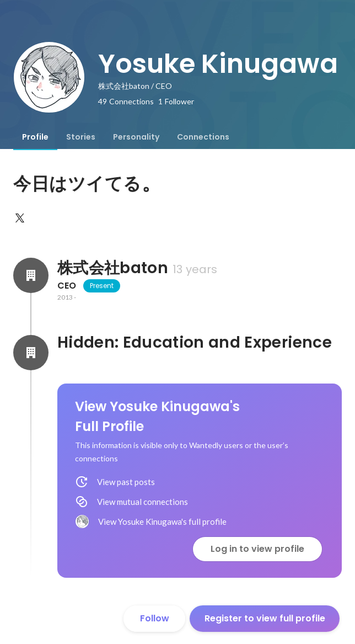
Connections (203, 137)
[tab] (35, 137)
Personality (136, 137)
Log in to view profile (257, 549)
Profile (35, 137)
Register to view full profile (265, 618)
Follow (155, 618)
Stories (81, 137)
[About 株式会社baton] (31, 275)
